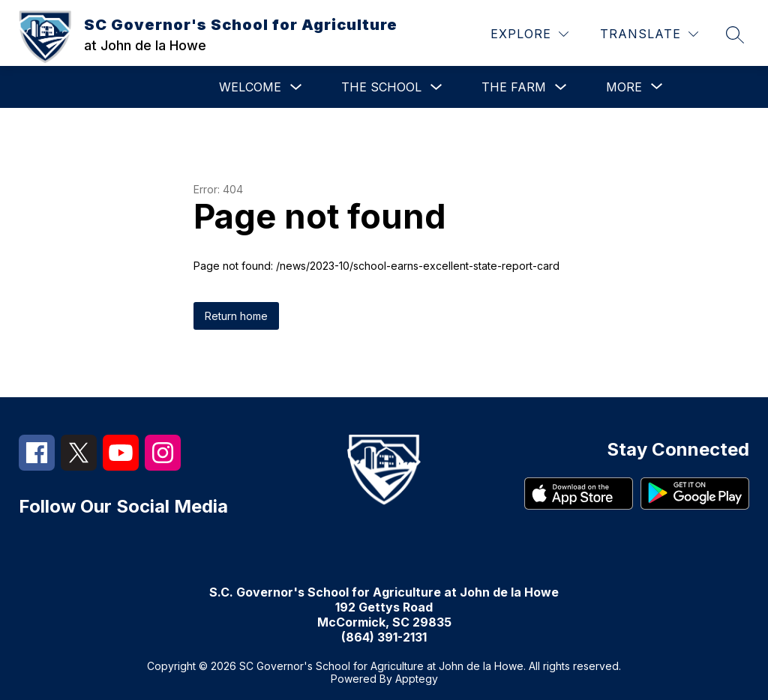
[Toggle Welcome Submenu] (296, 87)
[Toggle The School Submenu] (436, 87)
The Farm (514, 87)
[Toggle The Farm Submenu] (561, 87)
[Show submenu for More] (624, 87)
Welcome (250, 87)
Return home (236, 316)
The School (381, 87)
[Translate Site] (649, 34)
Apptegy (417, 679)
